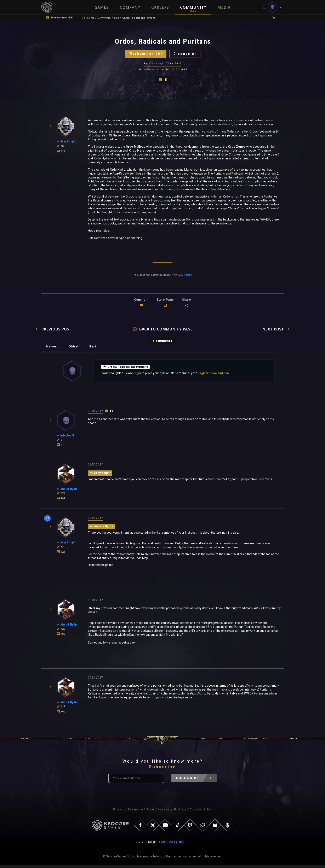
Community (193, 7)
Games (102, 7)
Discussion (186, 55)
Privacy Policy (172, 813)
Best (95, 349)
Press (119, 813)
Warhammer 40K (145, 55)
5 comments (162, 344)
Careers (160, 7)
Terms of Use (141, 813)
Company (130, 7)
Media (224, 7)
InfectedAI (152, 71)
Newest (52, 349)
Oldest (75, 349)
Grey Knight (157, 65)
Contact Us (201, 813)
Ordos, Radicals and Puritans (126, 370)
